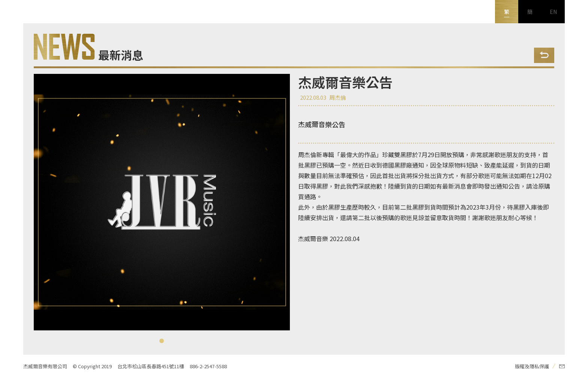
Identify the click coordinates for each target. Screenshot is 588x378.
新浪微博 (12, 343)
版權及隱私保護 (532, 366)
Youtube (12, 320)
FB (12, 297)
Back (544, 55)
